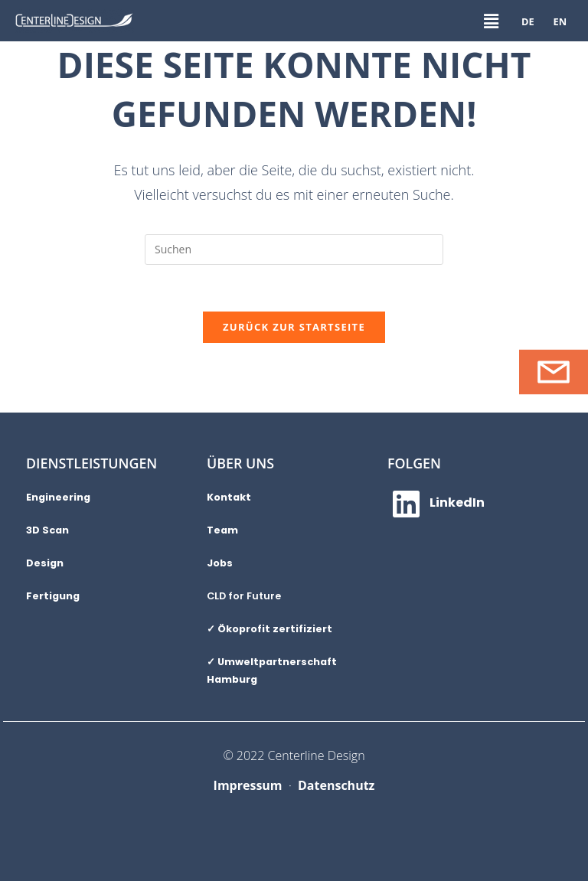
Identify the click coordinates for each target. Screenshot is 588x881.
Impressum (248, 785)
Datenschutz (336, 785)
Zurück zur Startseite (294, 327)
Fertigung (53, 596)
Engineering (58, 497)
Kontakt (229, 497)
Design (45, 563)
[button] (491, 21)
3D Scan (47, 530)
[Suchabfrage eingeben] (294, 250)
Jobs (220, 563)
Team (222, 530)
